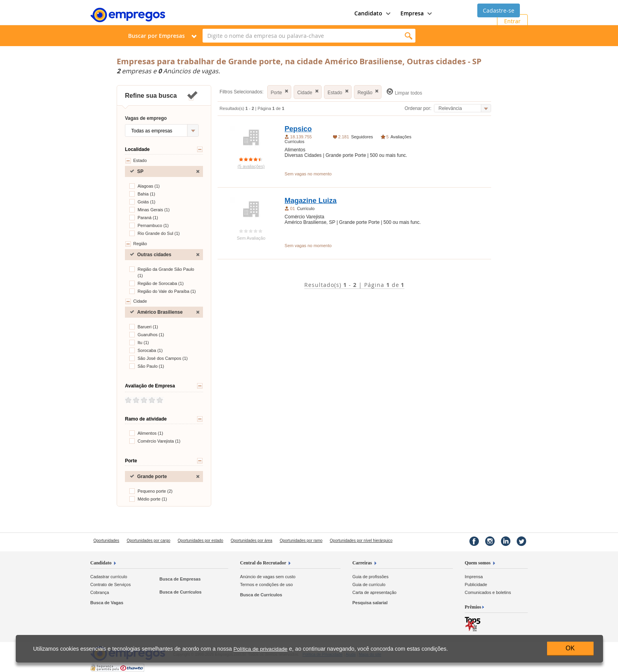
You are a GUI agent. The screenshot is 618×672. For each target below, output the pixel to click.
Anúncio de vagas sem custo (268, 577)
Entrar (512, 21)
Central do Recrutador (263, 563)
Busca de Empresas (180, 579)
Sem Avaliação (251, 238)
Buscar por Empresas (156, 36)
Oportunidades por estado (201, 541)
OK (570, 648)
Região (136, 244)
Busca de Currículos (180, 592)
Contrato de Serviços (111, 585)
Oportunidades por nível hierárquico (361, 541)
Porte (280, 92)
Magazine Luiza (311, 201)
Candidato (101, 563)
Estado (136, 161)
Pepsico (298, 129)
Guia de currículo (369, 585)
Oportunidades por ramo (301, 541)
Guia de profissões (370, 577)
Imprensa (474, 577)
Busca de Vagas (107, 603)
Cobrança (100, 592)
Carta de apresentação (374, 592)
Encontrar (409, 36)
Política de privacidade (260, 649)
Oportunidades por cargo (148, 541)
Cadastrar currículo (109, 577)
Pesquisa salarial (370, 603)
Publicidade (476, 585)
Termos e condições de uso (266, 585)
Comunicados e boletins (488, 592)
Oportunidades (106, 541)
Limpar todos (404, 92)
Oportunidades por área (251, 541)
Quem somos (478, 563)
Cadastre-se (499, 10)
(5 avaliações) (251, 166)
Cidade (136, 302)
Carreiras (362, 563)
